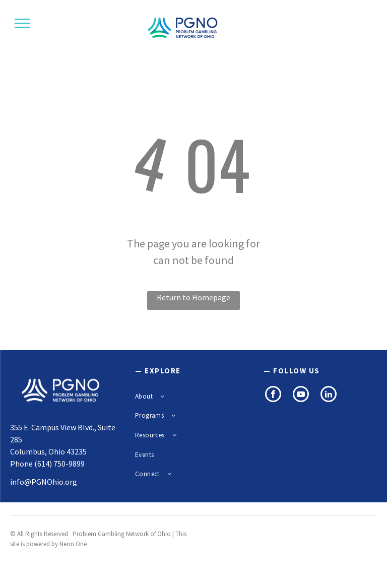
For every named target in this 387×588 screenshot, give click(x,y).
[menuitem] (190, 396)
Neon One (73, 544)
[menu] (22, 23)
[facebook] (273, 395)
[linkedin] (329, 395)
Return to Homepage (193, 297)
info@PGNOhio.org (44, 482)
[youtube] (301, 395)
